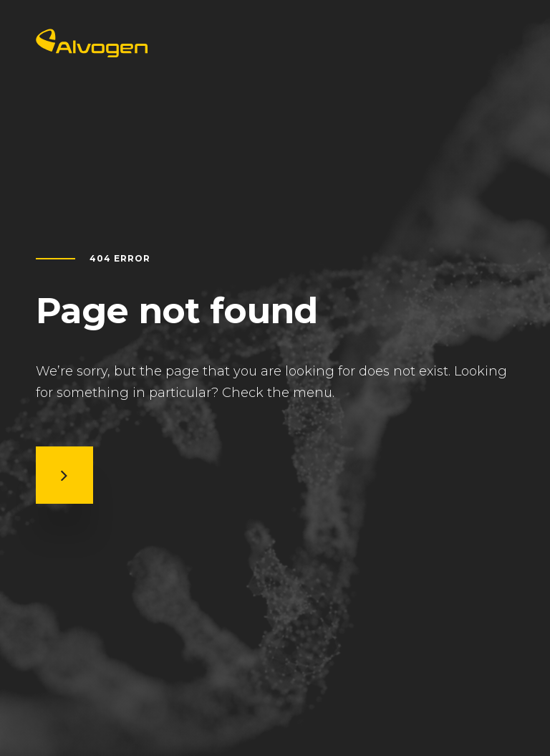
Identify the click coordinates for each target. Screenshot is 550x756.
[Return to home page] (92, 53)
